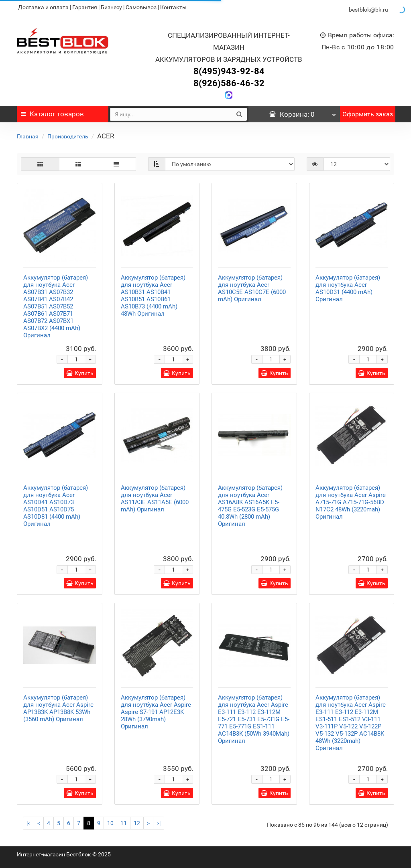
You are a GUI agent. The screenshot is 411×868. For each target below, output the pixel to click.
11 (124, 821)
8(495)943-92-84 (229, 69)
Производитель (68, 134)
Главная (28, 134)
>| (159, 821)
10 (110, 821)
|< (28, 821)
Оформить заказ (368, 112)
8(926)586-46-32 (229, 81)
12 (137, 821)
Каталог (52, 112)
